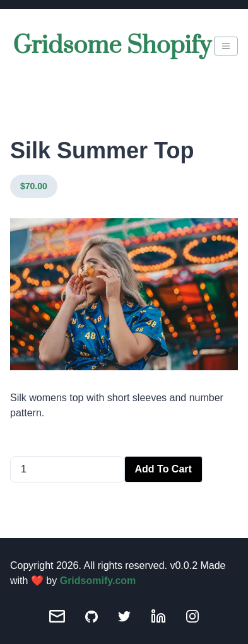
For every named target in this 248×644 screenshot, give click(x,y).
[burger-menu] (226, 46)
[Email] (57, 616)
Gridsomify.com (98, 581)
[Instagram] (192, 616)
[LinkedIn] (158, 616)
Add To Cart (163, 469)
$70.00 (34, 186)
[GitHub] (92, 617)
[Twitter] (124, 617)
